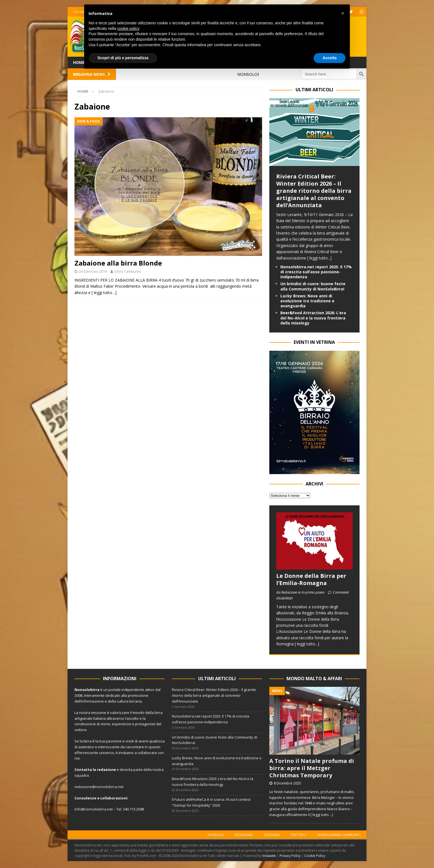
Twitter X (298, 835)
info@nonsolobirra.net (94, 809)
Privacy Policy (290, 856)
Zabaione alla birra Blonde (118, 263)
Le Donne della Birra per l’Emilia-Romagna (311, 579)
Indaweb (269, 856)
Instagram (244, 835)
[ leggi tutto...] (319, 258)
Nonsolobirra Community (339, 835)
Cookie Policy (315, 856)
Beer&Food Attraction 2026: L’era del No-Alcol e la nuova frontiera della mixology (313, 318)
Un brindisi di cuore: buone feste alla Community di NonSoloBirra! (313, 286)
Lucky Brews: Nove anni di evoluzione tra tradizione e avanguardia (307, 301)
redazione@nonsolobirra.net (99, 787)
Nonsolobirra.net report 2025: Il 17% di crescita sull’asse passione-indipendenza (316, 272)
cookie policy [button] (128, 28)
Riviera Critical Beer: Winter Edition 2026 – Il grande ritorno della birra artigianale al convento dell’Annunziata (314, 191)
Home (79, 62)
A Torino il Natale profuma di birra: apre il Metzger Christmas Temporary (312, 768)
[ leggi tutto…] (104, 293)
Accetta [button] (330, 58)
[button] (343, 13)
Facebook (216, 835)
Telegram (272, 835)
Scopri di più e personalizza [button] (123, 58)
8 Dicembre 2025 (287, 783)
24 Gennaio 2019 (93, 271)
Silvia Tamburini (128, 271)
